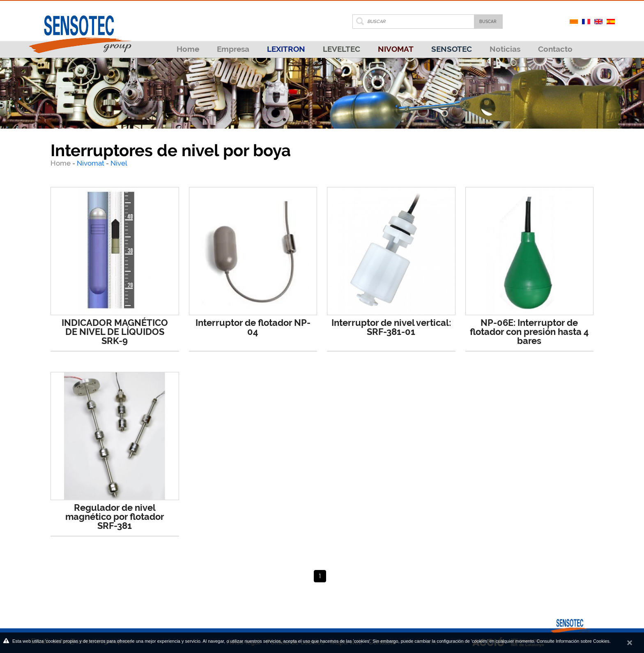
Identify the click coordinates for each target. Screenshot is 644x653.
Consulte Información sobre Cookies (573, 641)
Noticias (505, 49)
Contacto (555, 49)
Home (188, 49)
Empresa (233, 49)
